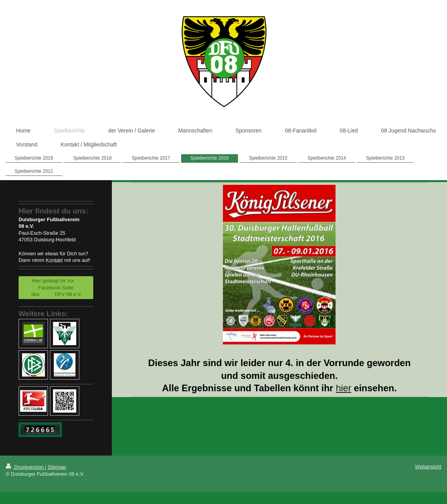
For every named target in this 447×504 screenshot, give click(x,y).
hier (344, 388)
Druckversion (25, 467)
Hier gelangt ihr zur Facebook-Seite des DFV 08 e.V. (56, 287)
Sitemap (57, 467)
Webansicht (428, 467)
